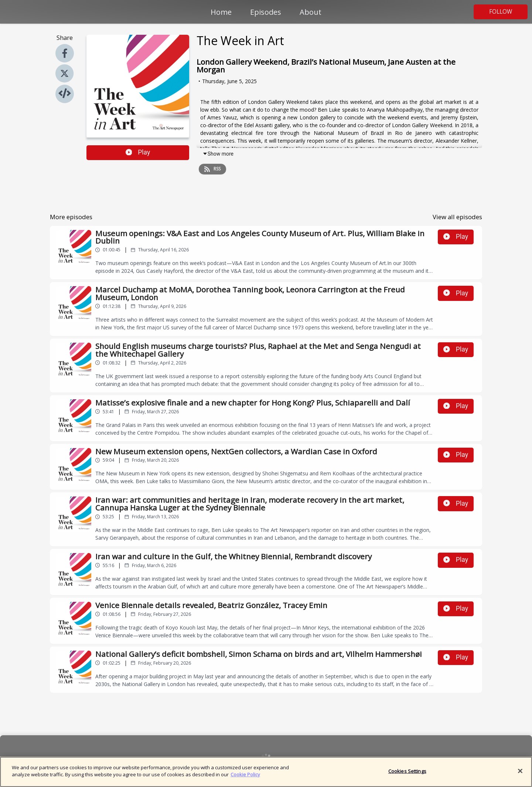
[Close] (520, 773)
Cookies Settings (407, 773)
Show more (218, 154)
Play (138, 152)
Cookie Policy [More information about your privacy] (245, 777)
